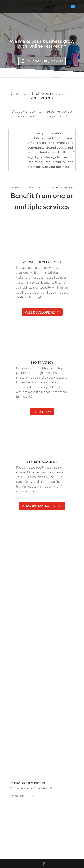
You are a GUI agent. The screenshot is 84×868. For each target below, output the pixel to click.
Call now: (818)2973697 (44, 61)
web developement (42, 312)
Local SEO (42, 412)
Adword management (42, 506)
